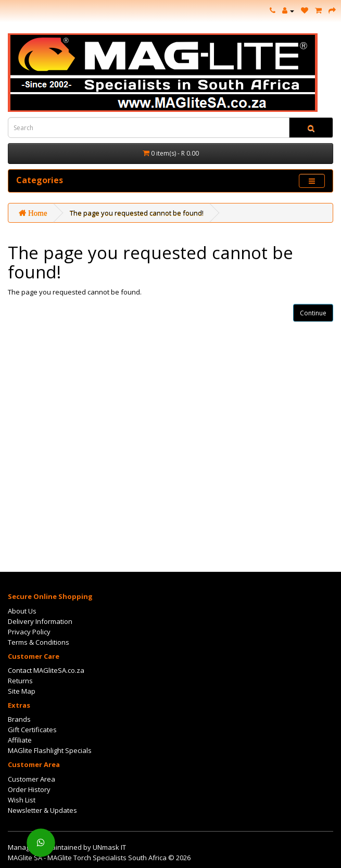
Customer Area (31, 779)
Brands (19, 719)
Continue (313, 313)
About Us (22, 611)
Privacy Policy (29, 632)
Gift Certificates (32, 730)
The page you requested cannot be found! (137, 213)
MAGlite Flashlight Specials (50, 750)
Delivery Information (40, 621)
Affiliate (20, 740)
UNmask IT (109, 847)
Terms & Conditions (39, 642)
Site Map (22, 691)
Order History (29, 789)
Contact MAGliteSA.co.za (46, 670)
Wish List (22, 800)
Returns (20, 681)
